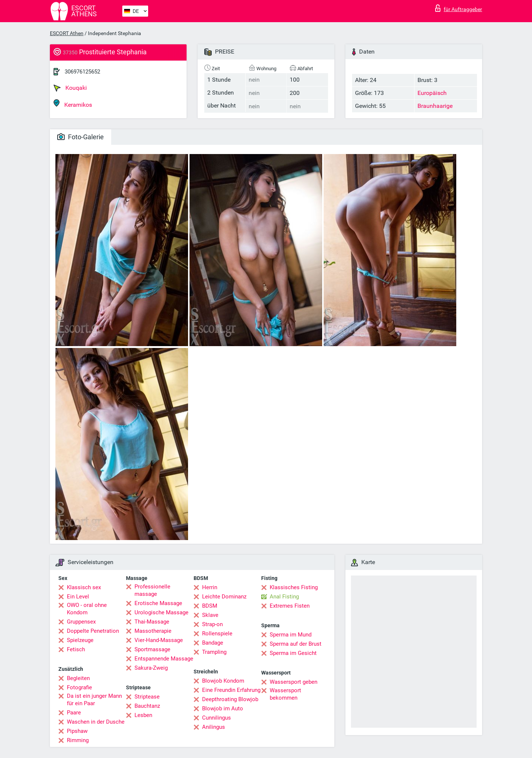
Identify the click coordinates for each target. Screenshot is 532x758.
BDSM (210, 606)
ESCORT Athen (67, 33)
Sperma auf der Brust (296, 644)
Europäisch (432, 93)
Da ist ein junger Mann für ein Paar (94, 700)
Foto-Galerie (81, 137)
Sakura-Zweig (151, 668)
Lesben (143, 715)
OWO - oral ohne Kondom (87, 609)
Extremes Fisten (290, 606)
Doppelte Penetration (93, 631)
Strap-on (212, 624)
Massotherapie (153, 631)
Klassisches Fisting (294, 587)
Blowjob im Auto (223, 709)
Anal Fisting (284, 597)
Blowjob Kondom (223, 681)
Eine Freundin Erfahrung (231, 690)
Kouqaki (70, 88)
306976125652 (82, 72)
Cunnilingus (216, 718)
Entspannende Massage (164, 659)
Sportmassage (152, 649)
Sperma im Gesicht (293, 653)
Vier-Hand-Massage (159, 640)
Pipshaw (77, 731)
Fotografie (79, 687)
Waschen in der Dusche (96, 722)
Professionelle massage (152, 590)
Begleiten (78, 678)
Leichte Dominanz (224, 597)
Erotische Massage (158, 603)
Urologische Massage (161, 612)
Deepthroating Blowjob (230, 699)
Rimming (78, 740)
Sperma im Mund (291, 635)
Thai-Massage (152, 622)
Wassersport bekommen (285, 694)
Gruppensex (81, 622)
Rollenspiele (217, 634)
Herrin (210, 587)
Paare (74, 713)
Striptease (147, 697)
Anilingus (214, 727)
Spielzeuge (80, 640)
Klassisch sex (84, 587)
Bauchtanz (147, 706)
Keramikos (73, 104)
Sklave (210, 615)
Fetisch (76, 649)
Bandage (213, 643)
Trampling (214, 652)
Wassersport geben (294, 682)
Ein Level (78, 597)
